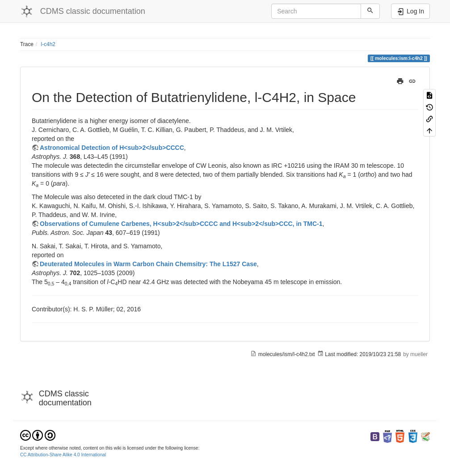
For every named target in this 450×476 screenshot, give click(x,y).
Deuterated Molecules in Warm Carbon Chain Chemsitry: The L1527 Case (148, 264)
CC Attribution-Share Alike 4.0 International (63, 455)
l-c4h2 (48, 44)
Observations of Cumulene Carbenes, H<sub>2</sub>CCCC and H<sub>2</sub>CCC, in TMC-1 (181, 224)
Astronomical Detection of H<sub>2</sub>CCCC (112, 148)
